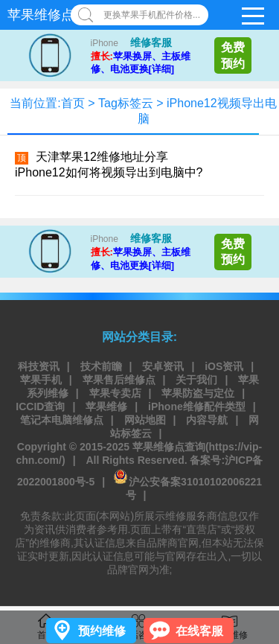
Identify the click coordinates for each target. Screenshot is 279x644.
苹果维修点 (41, 15)
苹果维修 (106, 407)
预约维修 (102, 631)
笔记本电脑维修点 (62, 420)
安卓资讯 (163, 366)
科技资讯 (39, 366)
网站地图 (145, 420)
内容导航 (207, 420)
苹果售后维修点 (119, 380)
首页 (73, 103)
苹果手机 (41, 380)
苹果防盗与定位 (198, 393)
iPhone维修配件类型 (197, 407)
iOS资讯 (224, 366)
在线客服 (199, 631)
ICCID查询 (40, 407)
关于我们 (196, 380)
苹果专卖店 (115, 393)
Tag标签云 (126, 103)
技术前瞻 (101, 366)
